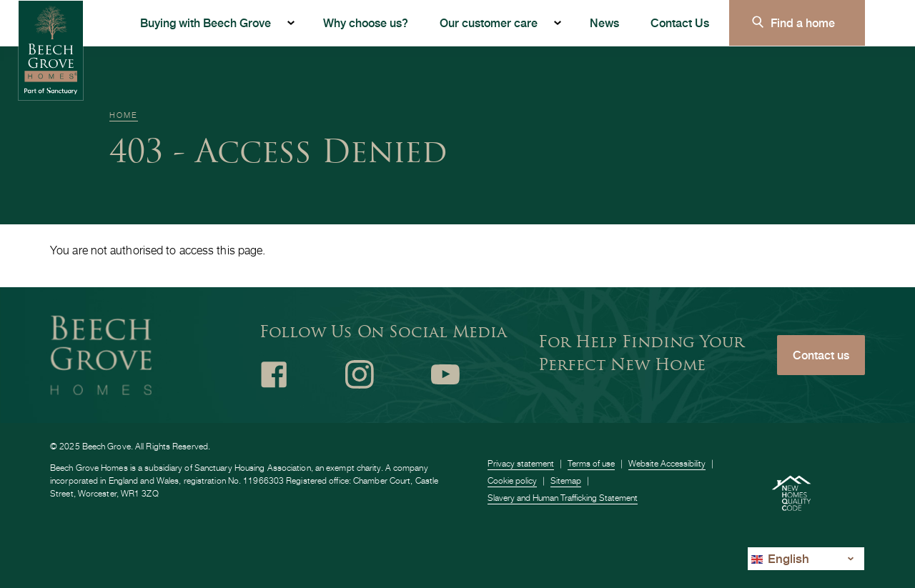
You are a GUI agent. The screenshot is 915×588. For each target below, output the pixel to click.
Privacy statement (521, 463)
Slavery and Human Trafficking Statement (563, 498)
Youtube (445, 374)
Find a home (803, 23)
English (780, 558)
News (604, 23)
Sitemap (566, 480)
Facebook (274, 374)
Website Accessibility (667, 463)
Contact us (821, 355)
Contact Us (680, 23)
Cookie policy (512, 480)
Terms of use (591, 463)
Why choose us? (366, 23)
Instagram (360, 374)
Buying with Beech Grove (206, 23)
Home (124, 115)
